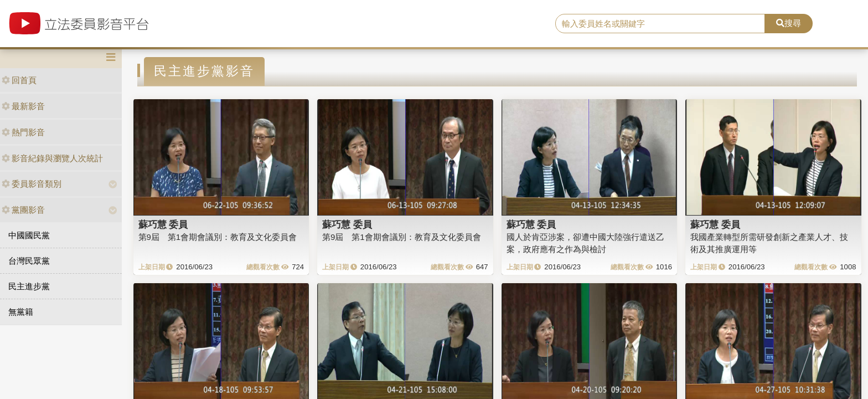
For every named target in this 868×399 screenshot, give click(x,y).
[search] (660, 24)
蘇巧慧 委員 (163, 224)
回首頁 (19, 80)
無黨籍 (21, 312)
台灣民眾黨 (29, 261)
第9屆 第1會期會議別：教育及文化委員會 (218, 237)
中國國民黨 (29, 235)
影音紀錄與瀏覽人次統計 (52, 158)
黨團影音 (23, 210)
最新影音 (23, 106)
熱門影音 (23, 132)
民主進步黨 (29, 286)
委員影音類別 (32, 184)
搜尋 (789, 23)
